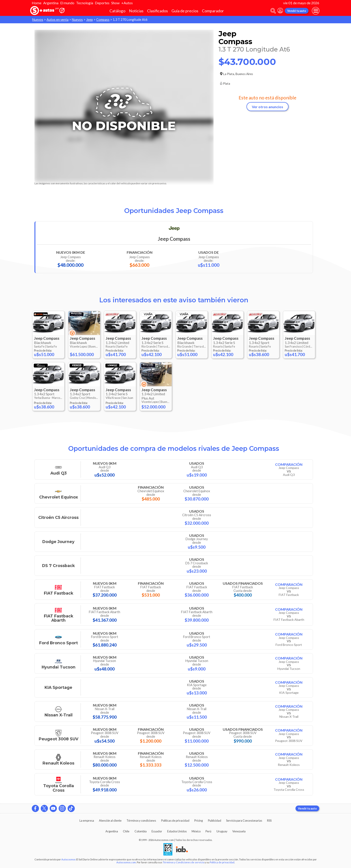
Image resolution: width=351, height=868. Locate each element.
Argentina (51, 3)
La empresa (87, 821)
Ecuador (157, 831)
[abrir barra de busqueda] (273, 11)
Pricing (199, 821)
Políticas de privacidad (175, 821)
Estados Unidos (177, 831)
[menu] (316, 11)
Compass (103, 20)
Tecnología (85, 3)
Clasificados (157, 11)
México (196, 831)
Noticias (136, 11)
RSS (269, 821)
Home (37, 3)
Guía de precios (185, 11)
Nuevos (38, 20)
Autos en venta (58, 20)
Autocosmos (68, 859)
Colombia (141, 831)
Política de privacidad (222, 862)
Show (115, 3)
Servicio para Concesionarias (244, 821)
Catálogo (117, 11)
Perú (208, 831)
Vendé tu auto (297, 11)
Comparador (213, 11)
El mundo (67, 3)
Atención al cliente (110, 821)
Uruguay (222, 831)
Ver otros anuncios (268, 107)
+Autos (127, 3)
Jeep (90, 20)
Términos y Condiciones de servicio (183, 862)
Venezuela (239, 831)
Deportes (102, 3)
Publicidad (215, 821)
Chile (126, 831)
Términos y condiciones (141, 821)
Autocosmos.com (126, 862)
